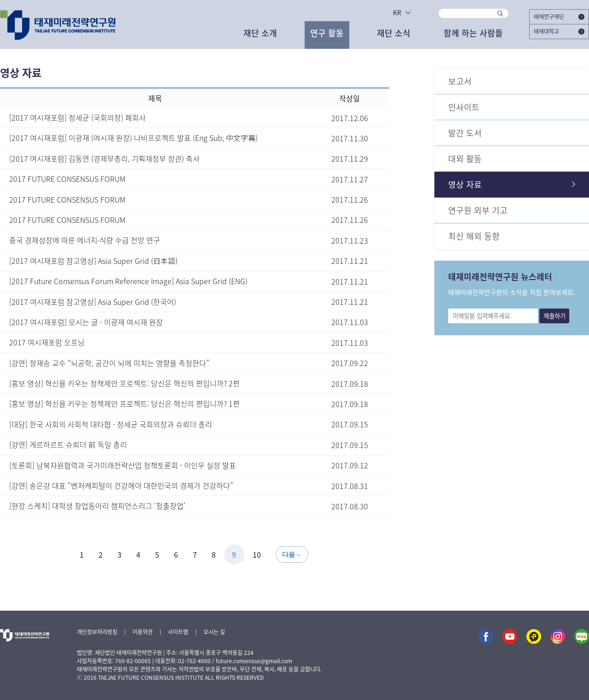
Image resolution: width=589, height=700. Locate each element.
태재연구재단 (559, 17)
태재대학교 (559, 31)
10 (257, 554)
